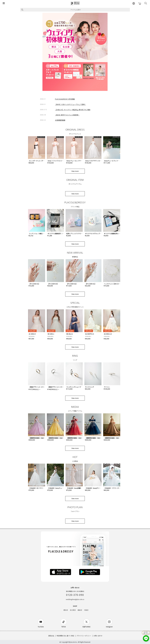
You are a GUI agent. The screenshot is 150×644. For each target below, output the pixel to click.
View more (75, 171)
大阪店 (86, 610)
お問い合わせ (98, 636)
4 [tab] (76, 94)
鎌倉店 (80, 610)
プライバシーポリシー (84, 636)
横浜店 (66, 610)
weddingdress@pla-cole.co (75, 599)
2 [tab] (73, 94)
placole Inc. (74, 642)
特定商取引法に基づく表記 (65, 636)
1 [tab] (71, 94)
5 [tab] (78, 94)
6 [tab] (79, 94)
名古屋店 (73, 610)
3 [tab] (74, 94)
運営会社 (51, 636)
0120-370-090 (75, 595)
